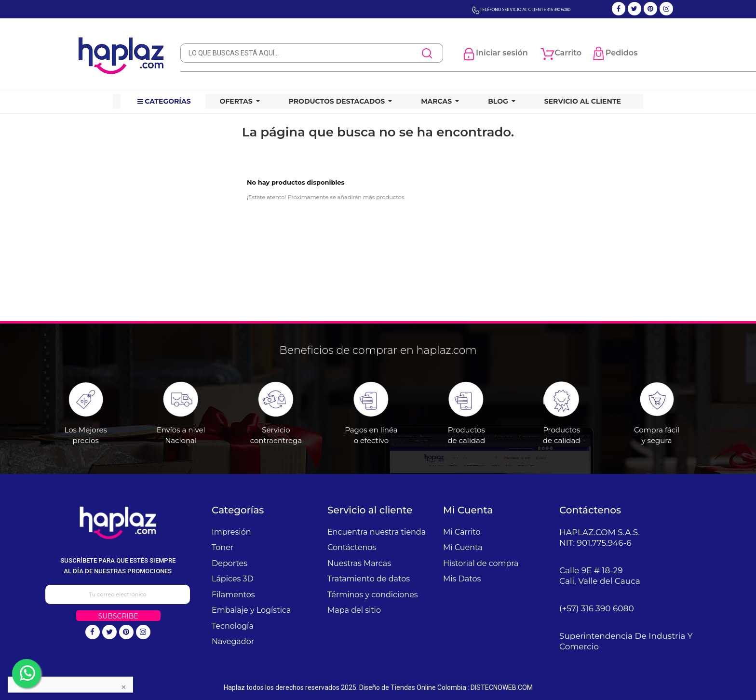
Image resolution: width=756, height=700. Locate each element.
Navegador (233, 641)
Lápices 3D (233, 579)
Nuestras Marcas (359, 563)
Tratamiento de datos (369, 579)
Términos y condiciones (373, 595)
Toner (223, 547)
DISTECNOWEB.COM (502, 687)
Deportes (229, 563)
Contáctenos (352, 547)
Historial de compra (481, 563)
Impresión (231, 532)
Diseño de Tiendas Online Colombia (413, 687)
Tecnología (233, 626)
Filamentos (233, 595)
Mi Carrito (462, 532)
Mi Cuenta (463, 547)
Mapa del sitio (354, 610)
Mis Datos (462, 579)
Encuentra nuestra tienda (377, 532)
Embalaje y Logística (251, 610)
